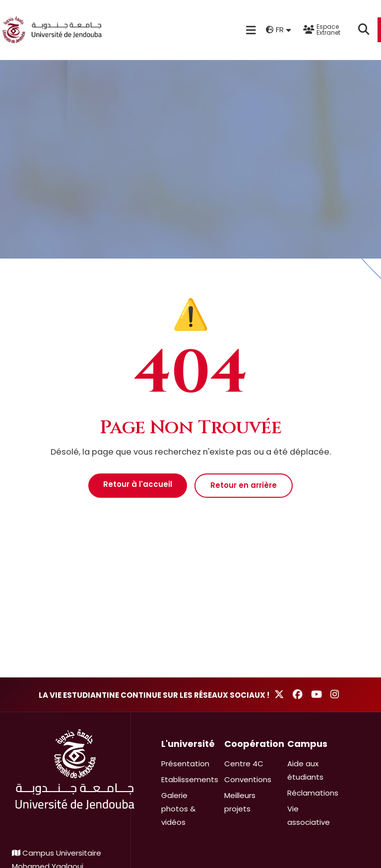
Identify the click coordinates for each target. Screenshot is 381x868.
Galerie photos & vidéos (178, 809)
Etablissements (190, 779)
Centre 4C (244, 764)
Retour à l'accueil (138, 484)
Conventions (248, 779)
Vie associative (309, 815)
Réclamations (313, 793)
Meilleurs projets (240, 802)
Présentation (185, 764)
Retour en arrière (244, 485)
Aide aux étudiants (305, 770)
